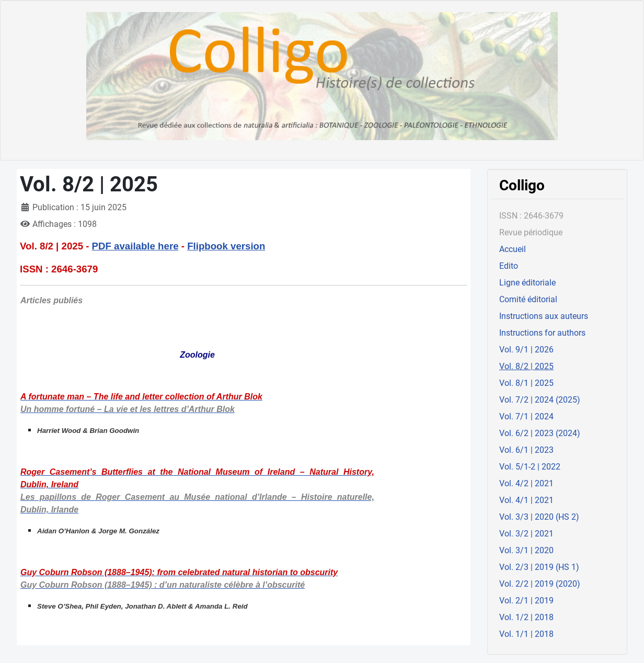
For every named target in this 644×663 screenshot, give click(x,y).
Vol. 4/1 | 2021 (526, 500)
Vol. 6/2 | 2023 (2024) (540, 433)
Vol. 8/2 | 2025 (526, 366)
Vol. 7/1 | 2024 (526, 416)
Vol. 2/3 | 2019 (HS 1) (539, 567)
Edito (509, 266)
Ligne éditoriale (527, 283)
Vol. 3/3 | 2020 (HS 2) (539, 517)
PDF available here (135, 246)
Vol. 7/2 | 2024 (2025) (540, 400)
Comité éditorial (528, 299)
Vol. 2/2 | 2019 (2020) (540, 584)
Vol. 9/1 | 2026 (526, 350)
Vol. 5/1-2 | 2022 (530, 467)
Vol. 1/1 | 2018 (526, 634)
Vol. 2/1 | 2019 (526, 601)
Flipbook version (226, 246)
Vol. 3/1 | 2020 (526, 550)
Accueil (513, 249)
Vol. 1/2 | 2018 (526, 617)
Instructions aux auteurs (544, 316)
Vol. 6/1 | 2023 (526, 450)
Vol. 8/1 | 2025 (526, 383)
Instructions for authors (542, 333)
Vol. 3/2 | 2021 (526, 534)
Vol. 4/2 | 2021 (526, 483)
